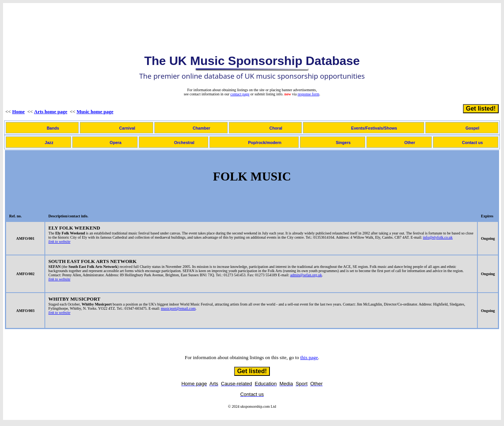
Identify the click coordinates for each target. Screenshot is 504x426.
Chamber (201, 128)
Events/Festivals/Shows (374, 128)
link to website (59, 242)
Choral (276, 128)
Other (410, 143)
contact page (240, 94)
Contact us (472, 143)
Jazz (49, 143)
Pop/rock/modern (265, 143)
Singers (343, 143)
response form (308, 94)
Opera (116, 143)
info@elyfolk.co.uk (438, 237)
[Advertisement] (252, 22)
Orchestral (184, 143)
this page (309, 357)
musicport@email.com (178, 308)
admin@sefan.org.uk (306, 275)
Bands (53, 128)
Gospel (472, 128)
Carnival (127, 128)
